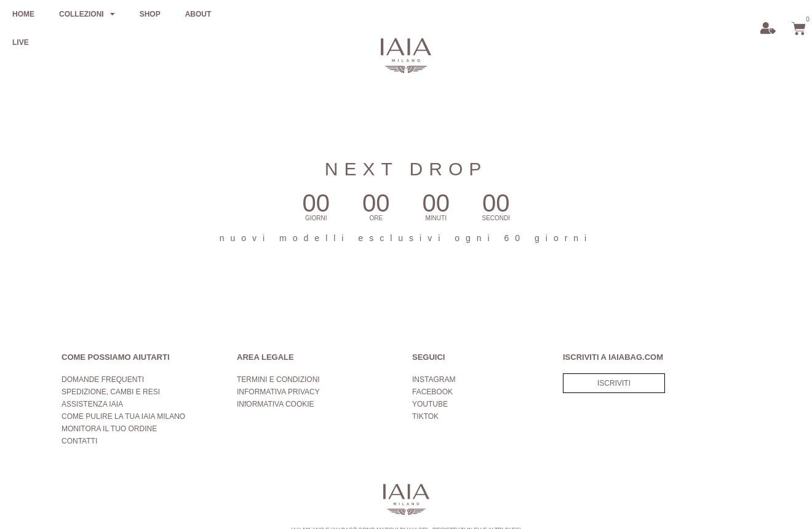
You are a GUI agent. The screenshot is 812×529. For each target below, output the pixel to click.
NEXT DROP (406, 169)
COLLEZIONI (87, 14)
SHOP (150, 14)
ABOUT (198, 14)
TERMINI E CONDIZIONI (278, 380)
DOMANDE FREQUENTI (103, 380)
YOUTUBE (430, 404)
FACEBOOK (432, 392)
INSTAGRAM (434, 380)
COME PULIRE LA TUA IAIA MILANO (123, 416)
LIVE (21, 42)
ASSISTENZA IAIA (92, 404)
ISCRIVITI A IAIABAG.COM (613, 357)
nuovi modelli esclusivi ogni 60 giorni (406, 238)
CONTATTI (79, 441)
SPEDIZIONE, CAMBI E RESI (111, 392)
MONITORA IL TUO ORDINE (109, 429)
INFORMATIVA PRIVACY (278, 392)
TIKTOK (425, 416)
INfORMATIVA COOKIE (276, 404)
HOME (23, 14)
